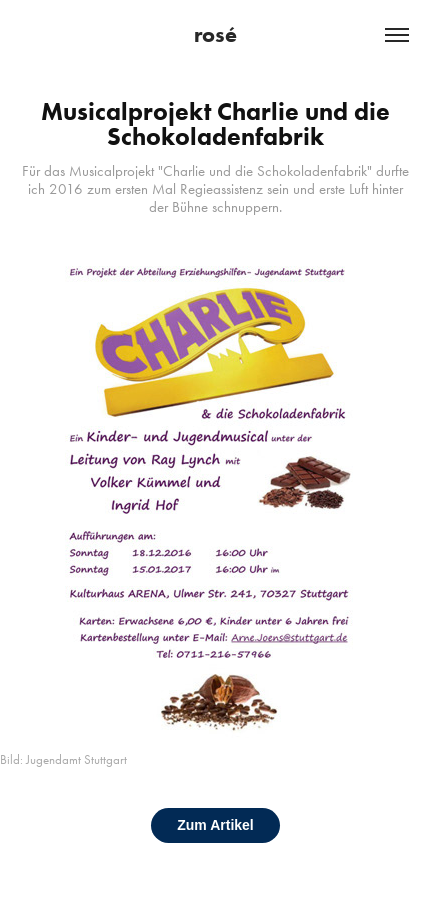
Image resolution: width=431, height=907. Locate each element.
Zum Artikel (215, 825)
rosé (215, 34)
